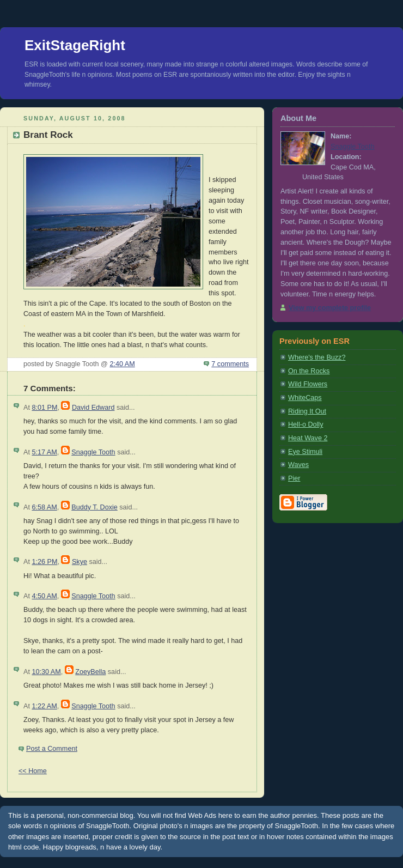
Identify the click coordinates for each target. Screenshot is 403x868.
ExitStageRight (75, 45)
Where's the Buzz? (317, 357)
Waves (298, 465)
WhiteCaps (305, 398)
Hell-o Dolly (306, 424)
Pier (294, 478)
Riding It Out (307, 411)
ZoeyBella (90, 672)
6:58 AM (44, 507)
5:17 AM (44, 452)
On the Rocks (309, 371)
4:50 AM (44, 596)
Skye (80, 562)
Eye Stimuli (305, 452)
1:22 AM (44, 706)
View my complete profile (330, 308)
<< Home (33, 771)
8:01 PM (44, 408)
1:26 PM (44, 562)
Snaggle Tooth (93, 452)
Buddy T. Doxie (94, 507)
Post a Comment (52, 749)
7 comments (230, 364)
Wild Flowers (308, 384)
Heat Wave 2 (308, 438)
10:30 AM (46, 672)
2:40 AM (122, 364)
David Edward (93, 408)
